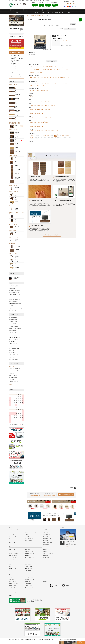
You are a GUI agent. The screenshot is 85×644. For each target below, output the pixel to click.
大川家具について (14, 315)
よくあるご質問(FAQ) (15, 290)
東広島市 (67, 136)
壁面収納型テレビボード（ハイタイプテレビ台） (58, 68)
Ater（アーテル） (29, 590)
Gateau (42, 79)
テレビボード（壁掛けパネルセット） (49, 66)
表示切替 (74, 25)
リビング (29, 600)
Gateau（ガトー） (13, 558)
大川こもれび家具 (30, 16)
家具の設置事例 (38, 16)
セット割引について (15, 293)
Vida (39, 79)
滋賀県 (31, 118)
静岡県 (35, 114)
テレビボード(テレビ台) (14, 530)
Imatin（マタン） (12, 560)
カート (74, 1)
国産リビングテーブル (14, 192)
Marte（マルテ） (12, 579)
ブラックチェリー (48, 84)
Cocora (32, 79)
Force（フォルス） (29, 566)
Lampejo (35, 79)
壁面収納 (35, 599)
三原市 (41, 136)
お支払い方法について (15, 299)
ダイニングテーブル (59, 13)
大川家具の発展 (14, 320)
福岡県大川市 (17, 639)
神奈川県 (53, 105)
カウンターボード (13, 224)
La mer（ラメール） (29, 562)
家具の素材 (13, 373)
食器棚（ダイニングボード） (18, 75)
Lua (53, 78)
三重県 (42, 114)
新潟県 (31, 110)
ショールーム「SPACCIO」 (16, 308)
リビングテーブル (14, 13)
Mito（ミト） (11, 562)
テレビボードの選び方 (15, 369)
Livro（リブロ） (29, 564)
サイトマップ (13, 310)
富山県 (35, 110)
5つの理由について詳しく (52, 235)
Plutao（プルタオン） (13, 590)
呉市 (35, 136)
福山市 (48, 136)
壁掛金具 (60, 71)
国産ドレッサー (12, 231)
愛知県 (38, 114)
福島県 (49, 101)
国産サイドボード (13, 130)
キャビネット (59, 10)
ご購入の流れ (13, 288)
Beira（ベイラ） (12, 577)
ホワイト (67, 84)
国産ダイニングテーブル (14, 254)
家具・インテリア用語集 (16, 328)
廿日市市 (32, 137)
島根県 (35, 122)
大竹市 (63, 136)
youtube (68, 585)
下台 (56, 71)
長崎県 (38, 131)
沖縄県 (57, 131)
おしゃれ (39, 144)
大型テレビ (44, 144)
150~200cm (43, 90)
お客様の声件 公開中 (16, 23)
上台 (53, 71)
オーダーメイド (14, 375)
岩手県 (35, 101)
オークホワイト (61, 84)
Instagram (56, 585)
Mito (48, 78)
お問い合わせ (71, 13)
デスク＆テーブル (14, 355)
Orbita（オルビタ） (13, 581)
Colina (34, 78)
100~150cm (37, 90)
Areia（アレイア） (13, 592)
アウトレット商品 (14, 359)
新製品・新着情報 (14, 382)
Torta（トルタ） (12, 588)
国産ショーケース (13, 185)
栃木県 (35, 105)
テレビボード (37, 10)
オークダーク (55, 84)
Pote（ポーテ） (28, 571)
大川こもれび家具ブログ (15, 364)
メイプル (32, 85)
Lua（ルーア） (12, 551)
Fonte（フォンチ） (29, 586)
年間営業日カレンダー (14, 424)
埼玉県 (42, 105)
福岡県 (31, 131)
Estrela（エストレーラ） (14, 583)
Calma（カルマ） (29, 583)
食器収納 (35, 144)
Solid (38, 78)
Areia (45, 79)
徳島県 (31, 127)
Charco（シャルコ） (29, 588)
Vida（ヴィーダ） (12, 549)
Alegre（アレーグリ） (30, 553)
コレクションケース (56, 144)
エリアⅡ (67, 78)
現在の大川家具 (14, 322)
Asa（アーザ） (28, 556)
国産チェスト (12, 244)
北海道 (31, 97)
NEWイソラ (62, 78)
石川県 (38, 110)
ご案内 (11, 283)
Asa (51, 78)
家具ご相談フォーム (14, 10)
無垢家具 (29, 639)
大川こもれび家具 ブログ (48, 558)
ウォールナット (14, 378)
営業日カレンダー (14, 390)
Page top (71, 488)
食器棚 (48, 13)
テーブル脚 (32, 72)
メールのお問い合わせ (67, 495)
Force (31, 78)
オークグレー (37, 85)
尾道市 (45, 136)
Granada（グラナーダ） (30, 558)
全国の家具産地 (14, 324)
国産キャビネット (13, 156)
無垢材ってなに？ (14, 326)
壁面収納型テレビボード (16, 64)
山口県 (46, 122)
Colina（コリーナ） (29, 551)
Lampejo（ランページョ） (14, 553)
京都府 (35, 118)
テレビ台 (39, 1)
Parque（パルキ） (12, 586)
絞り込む (81, 20)
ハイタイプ (49, 144)
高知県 (42, 127)
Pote (58, 78)
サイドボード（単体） (45, 69)
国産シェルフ (12, 206)
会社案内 (12, 306)
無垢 (23, 1)
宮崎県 (49, 131)
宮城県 (38, 101)
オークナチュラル (40, 84)
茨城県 (31, 105)
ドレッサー (13, 353)
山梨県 (45, 110)
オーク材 (12, 380)
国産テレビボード (13, 85)
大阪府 (38, 118)
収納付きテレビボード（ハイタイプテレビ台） (39, 68)
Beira (48, 79)
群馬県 (38, 105)
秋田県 (42, 101)
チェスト (43, 1)
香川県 (35, 127)
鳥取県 (31, 122)
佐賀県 (35, 131)
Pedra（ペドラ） (12, 564)
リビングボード (14, 344)
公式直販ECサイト (50, 639)
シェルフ (26, 13)
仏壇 (31, 144)
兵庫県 (42, 118)
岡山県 (38, 122)
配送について (13, 297)
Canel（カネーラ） (29, 581)
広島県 (43, 16)
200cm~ (47, 90)
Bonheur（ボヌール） (30, 560)
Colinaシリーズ (64, 41)
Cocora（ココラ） (12, 568)
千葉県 (45, 105)
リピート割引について (15, 295)
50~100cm (32, 90)
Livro (56, 78)
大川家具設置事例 (26, 10)
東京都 (49, 105)
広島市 (31, 136)
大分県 (45, 131)
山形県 (45, 101)
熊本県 (42, 131)
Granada (41, 78)
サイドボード (48, 10)
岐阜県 (31, 114)
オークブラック (43, 85)
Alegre (45, 78)
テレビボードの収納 (15, 371)
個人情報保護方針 (14, 301)
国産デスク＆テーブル (14, 237)
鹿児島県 (53, 131)
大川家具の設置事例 (15, 286)
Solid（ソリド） (29, 549)
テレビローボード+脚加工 (35, 69)
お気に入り (68, 1)
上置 (51, 71)
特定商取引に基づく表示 (16, 304)
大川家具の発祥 (14, 317)
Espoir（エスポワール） (14, 556)
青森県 (31, 101)
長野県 (49, 110)
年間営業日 (74, 5)
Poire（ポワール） (29, 568)
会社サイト (69, 546)
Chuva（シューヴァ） (30, 579)
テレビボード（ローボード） (36, 66)
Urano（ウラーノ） (29, 577)
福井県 (42, 110)
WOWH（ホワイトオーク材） (66, 43)
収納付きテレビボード (15, 61)
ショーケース (71, 10)
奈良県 (45, 118)
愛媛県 (38, 127)
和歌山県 (49, 118)
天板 (48, 71)
